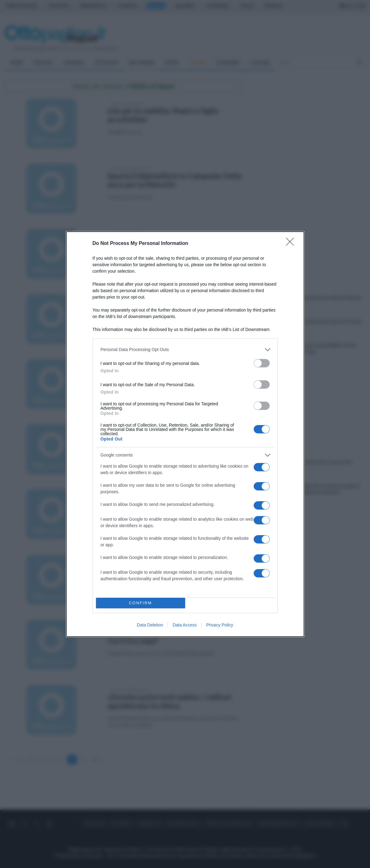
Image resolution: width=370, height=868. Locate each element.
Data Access (185, 625)
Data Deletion (150, 625)
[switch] (262, 363)
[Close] (292, 244)
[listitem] (185, 350)
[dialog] (185, 434)
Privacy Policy (220, 625)
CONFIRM (141, 603)
